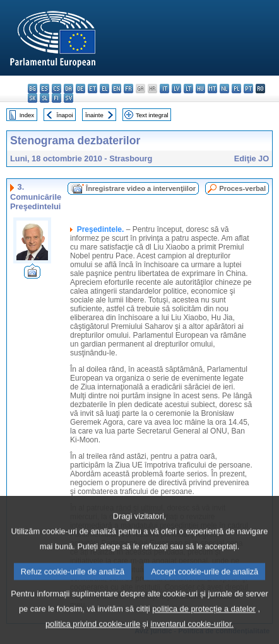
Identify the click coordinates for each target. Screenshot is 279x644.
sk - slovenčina (33, 98)
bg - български (33, 89)
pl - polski (236, 89)
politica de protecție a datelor (204, 625)
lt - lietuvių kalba (188, 89)
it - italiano (164, 89)
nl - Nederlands (224, 89)
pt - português (248, 89)
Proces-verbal (242, 188)
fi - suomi (56, 98)
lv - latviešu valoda (176, 89)
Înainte (94, 115)
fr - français (128, 89)
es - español (45, 89)
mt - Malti (212, 89)
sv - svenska (68, 98)
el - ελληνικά (104, 89)
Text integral (152, 115)
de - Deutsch (80, 89)
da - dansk (68, 89)
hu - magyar (200, 89)
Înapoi (65, 115)
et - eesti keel (92, 89)
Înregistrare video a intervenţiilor (141, 188)
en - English (116, 89)
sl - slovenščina (45, 98)
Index (27, 115)
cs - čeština (56, 89)
